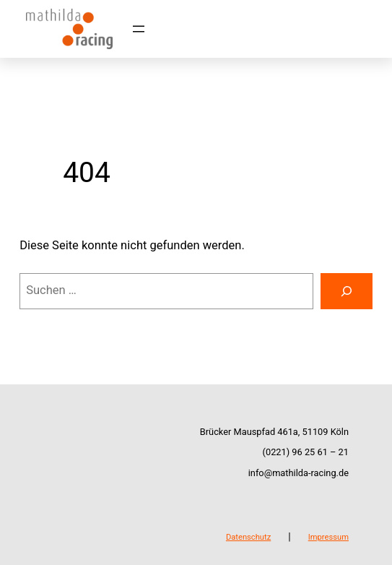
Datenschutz (248, 537)
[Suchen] (347, 291)
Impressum (328, 537)
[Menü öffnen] (139, 29)
